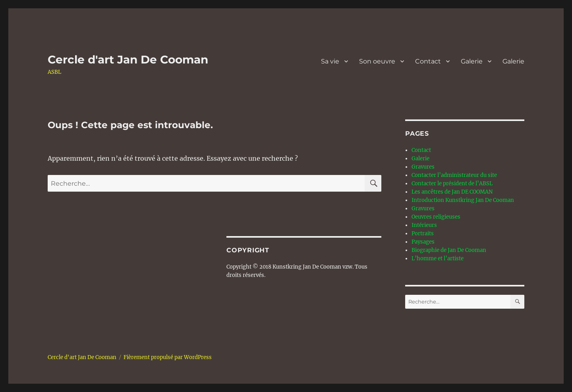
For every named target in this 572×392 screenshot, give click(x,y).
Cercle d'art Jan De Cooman (128, 60)
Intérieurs (424, 225)
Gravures (423, 167)
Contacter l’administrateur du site (454, 175)
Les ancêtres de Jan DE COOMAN (452, 192)
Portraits (423, 233)
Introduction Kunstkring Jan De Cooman (463, 200)
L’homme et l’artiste (438, 258)
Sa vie (330, 61)
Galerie (472, 61)
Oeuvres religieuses (436, 217)
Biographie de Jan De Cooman (449, 250)
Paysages (423, 242)
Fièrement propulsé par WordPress (168, 357)
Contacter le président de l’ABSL (452, 184)
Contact (428, 61)
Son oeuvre (377, 61)
